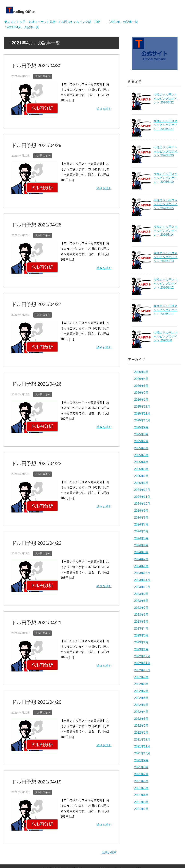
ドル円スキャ (43, 75)
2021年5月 (141, 788)
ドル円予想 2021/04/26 (33, 380)
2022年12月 (142, 656)
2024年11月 (142, 497)
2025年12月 (142, 407)
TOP (52, 22)
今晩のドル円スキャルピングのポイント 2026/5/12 (166, 284)
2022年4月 (141, 712)
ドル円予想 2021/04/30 (33, 65)
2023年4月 (141, 629)
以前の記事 (109, 844)
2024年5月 (141, 538)
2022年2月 (141, 726)
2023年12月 (142, 573)
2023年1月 (141, 649)
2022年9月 (141, 677)
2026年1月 (141, 400)
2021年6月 (141, 781)
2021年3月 (141, 802)
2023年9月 (141, 594)
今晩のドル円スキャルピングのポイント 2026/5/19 (166, 178)
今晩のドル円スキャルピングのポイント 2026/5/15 (166, 204)
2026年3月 (141, 386)
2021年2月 (141, 809)
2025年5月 (141, 455)
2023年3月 (141, 635)
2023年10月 (142, 587)
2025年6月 (141, 448)
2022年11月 (142, 663)
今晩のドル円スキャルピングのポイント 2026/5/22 (166, 99)
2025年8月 (141, 434)
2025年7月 (141, 441)
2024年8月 (141, 518)
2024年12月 (142, 490)
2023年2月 (141, 642)
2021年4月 (141, 795)
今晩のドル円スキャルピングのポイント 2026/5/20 (166, 151)
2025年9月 (141, 427)
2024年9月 (141, 511)
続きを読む (104, 108)
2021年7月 (141, 774)
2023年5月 (141, 622)
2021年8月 (141, 767)
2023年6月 (141, 615)
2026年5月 (141, 372)
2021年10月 (142, 753)
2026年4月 (141, 379)
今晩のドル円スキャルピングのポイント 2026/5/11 (166, 310)
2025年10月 (142, 420)
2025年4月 (141, 462)
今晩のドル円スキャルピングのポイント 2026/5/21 (166, 125)
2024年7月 (141, 524)
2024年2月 (141, 559)
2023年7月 (141, 608)
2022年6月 (141, 698)
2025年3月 (141, 469)
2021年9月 (141, 760)
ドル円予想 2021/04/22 (33, 537)
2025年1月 (141, 483)
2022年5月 (141, 705)
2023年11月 (142, 580)
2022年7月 (141, 691)
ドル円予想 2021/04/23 (33, 458)
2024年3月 (141, 552)
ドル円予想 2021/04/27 (33, 301)
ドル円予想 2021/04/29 (33, 144)
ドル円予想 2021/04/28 (33, 222)
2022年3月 (141, 719)
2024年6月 (141, 531)
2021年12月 (142, 739)
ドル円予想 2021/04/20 (33, 694)
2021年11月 (142, 746)
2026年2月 (141, 393)
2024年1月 (141, 566)
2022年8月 (141, 684)
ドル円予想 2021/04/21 (33, 616)
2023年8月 (141, 601)
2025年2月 (141, 476)
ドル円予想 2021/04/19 (33, 773)
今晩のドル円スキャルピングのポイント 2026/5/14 (166, 231)
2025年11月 (142, 413)
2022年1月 (141, 733)
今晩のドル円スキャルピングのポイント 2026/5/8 (166, 336)
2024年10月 (142, 504)
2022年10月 (142, 670)
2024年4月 (141, 545)
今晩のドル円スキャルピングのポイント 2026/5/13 (166, 257)
